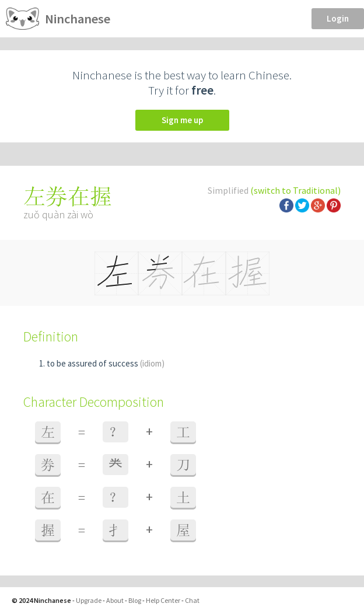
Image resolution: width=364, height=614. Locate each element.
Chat (192, 600)
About (115, 600)
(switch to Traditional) (295, 190)
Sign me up (182, 120)
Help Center (163, 600)
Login (338, 18)
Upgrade (89, 600)
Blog (135, 600)
